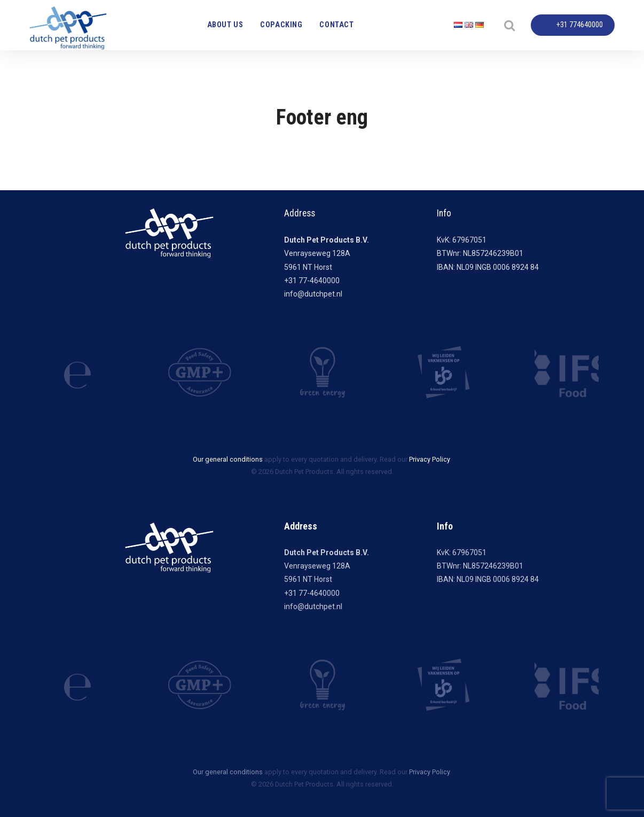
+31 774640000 (580, 25)
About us (225, 25)
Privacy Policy (429, 459)
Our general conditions (228, 459)
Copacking (281, 25)
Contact (336, 25)
